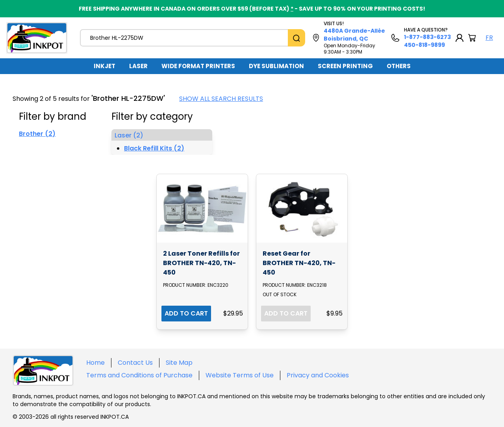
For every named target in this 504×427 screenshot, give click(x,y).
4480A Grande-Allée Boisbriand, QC (354, 35)
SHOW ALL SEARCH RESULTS (221, 99)
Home (95, 363)
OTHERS (399, 66)
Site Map (179, 363)
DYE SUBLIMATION (276, 66)
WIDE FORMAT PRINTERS (198, 66)
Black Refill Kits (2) (154, 148)
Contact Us (135, 363)
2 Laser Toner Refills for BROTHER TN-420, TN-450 (201, 263)
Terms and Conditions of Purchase (139, 375)
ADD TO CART (186, 313)
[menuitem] (105, 66)
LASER (138, 66)
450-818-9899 (424, 45)
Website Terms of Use (240, 375)
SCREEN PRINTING (345, 66)
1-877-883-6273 (427, 37)
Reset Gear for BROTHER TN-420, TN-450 (299, 263)
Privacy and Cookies (318, 375)
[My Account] (460, 38)
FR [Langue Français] (489, 38)
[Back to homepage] (37, 38)
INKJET (105, 66)
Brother (37, 134)
